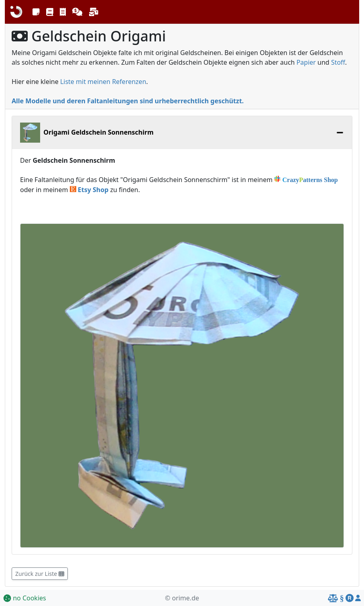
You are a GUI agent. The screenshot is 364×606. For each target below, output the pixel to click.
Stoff (338, 62)
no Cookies (25, 598)
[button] (36, 12)
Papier (306, 62)
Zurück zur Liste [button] (40, 574)
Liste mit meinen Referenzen (103, 82)
